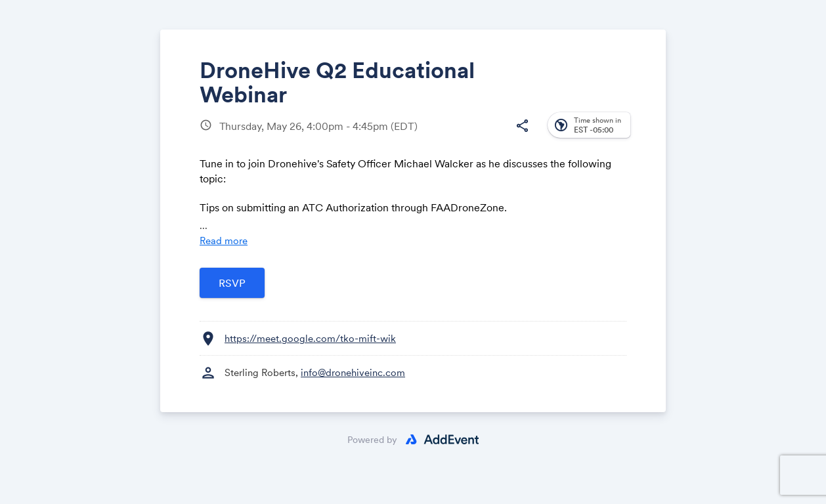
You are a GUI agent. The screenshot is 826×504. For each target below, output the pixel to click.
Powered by (372, 440)
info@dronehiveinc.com (353, 372)
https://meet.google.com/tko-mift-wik (310, 338)
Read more (224, 241)
